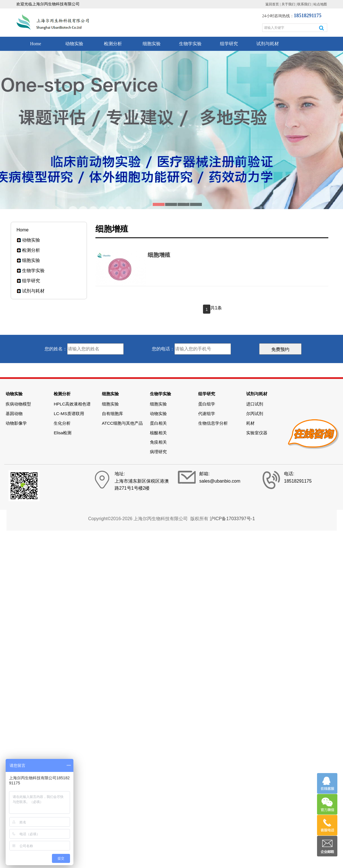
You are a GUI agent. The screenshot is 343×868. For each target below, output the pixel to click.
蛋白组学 (207, 404)
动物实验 (74, 44)
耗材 (250, 423)
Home (35, 44)
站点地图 (320, 4)
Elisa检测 (63, 433)
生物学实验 (190, 44)
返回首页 (272, 4)
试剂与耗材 (268, 44)
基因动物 (14, 414)
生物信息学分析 (213, 423)
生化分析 (62, 423)
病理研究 (158, 452)
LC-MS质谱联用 (69, 414)
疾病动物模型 (18, 404)
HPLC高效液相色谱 (72, 404)
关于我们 (288, 4)
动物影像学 (16, 423)
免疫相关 (158, 442)
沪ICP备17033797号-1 (232, 519)
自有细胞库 (112, 414)
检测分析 (113, 44)
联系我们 (304, 4)
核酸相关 (158, 433)
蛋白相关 (158, 423)
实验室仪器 (257, 433)
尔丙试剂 (255, 414)
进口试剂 (255, 404)
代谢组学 (207, 414)
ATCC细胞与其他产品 (122, 423)
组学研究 (229, 44)
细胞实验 (152, 44)
